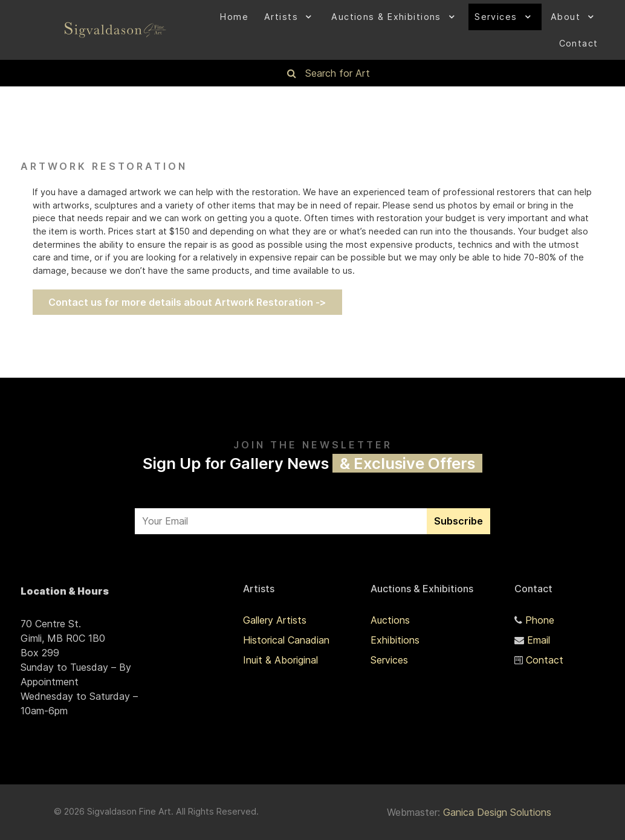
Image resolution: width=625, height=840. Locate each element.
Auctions (390, 620)
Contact (545, 660)
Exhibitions (395, 640)
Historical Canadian (286, 640)
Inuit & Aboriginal (280, 660)
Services (389, 660)
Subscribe (458, 521)
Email (539, 640)
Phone (540, 620)
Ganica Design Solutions (497, 812)
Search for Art (338, 73)
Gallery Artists (275, 620)
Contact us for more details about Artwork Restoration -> (187, 302)
